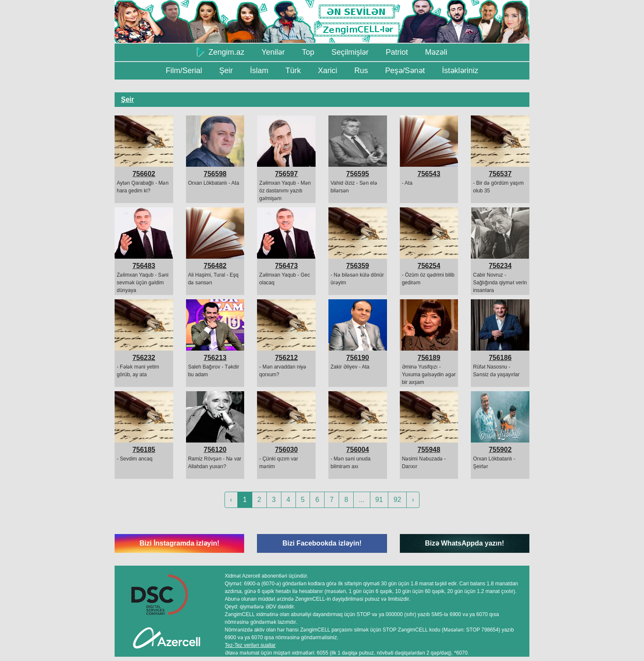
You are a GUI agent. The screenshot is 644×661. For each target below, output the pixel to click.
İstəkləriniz (460, 71)
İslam (259, 71)
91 (379, 500)
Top (308, 52)
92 (397, 500)
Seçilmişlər (350, 52)
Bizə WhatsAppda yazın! (465, 543)
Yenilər (273, 52)
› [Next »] (413, 500)
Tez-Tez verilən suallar (250, 645)
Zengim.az (221, 52)
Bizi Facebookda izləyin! (322, 543)
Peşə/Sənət (405, 71)
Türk (293, 71)
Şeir (226, 71)
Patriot (397, 52)
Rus (361, 71)
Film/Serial (184, 71)
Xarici (327, 71)
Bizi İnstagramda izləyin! (179, 543)
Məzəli (436, 52)
